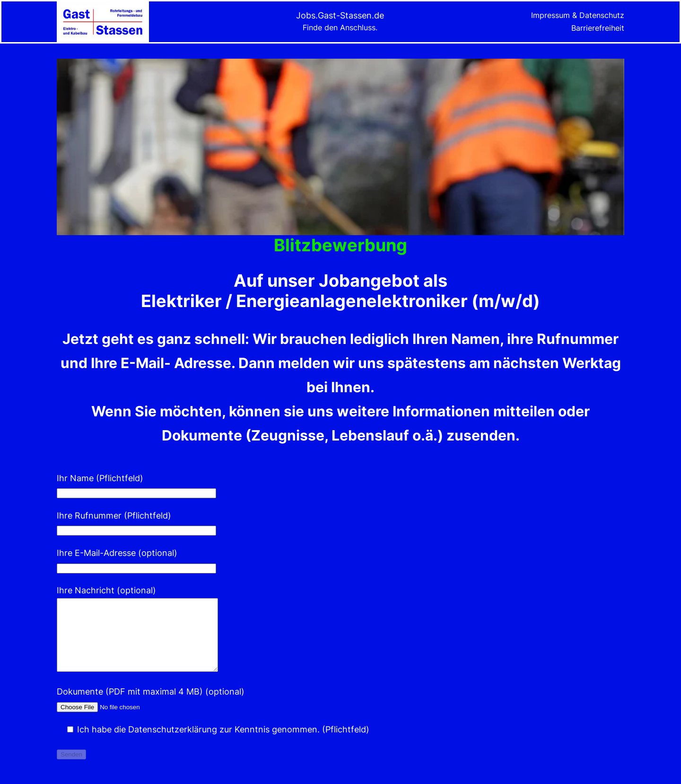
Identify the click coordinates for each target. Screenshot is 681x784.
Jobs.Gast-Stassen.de (340, 15)
